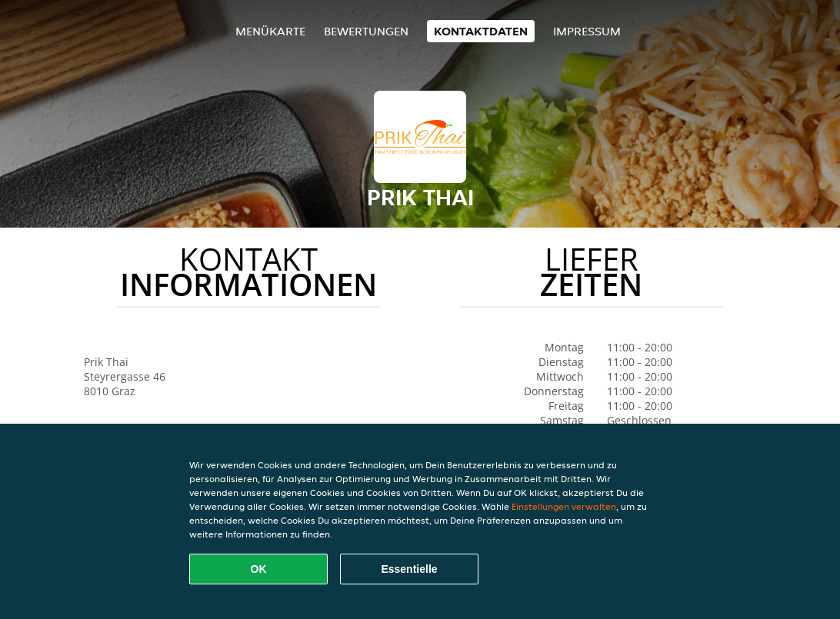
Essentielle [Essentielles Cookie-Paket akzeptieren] (409, 569)
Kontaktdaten (481, 31)
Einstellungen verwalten (564, 506)
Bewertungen (366, 31)
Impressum (587, 31)
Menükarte (270, 31)
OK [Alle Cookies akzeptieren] (259, 569)
